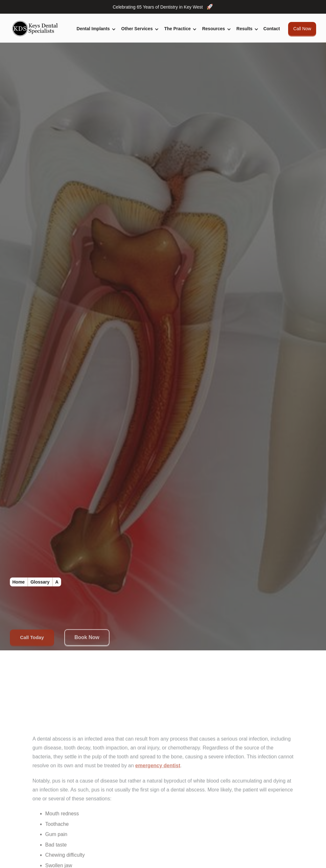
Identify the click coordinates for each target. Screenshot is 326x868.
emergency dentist (158, 767)
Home (19, 582)
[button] (95, 29)
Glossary (40, 582)
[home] (37, 29)
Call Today (32, 638)
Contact (272, 29)
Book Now (87, 639)
